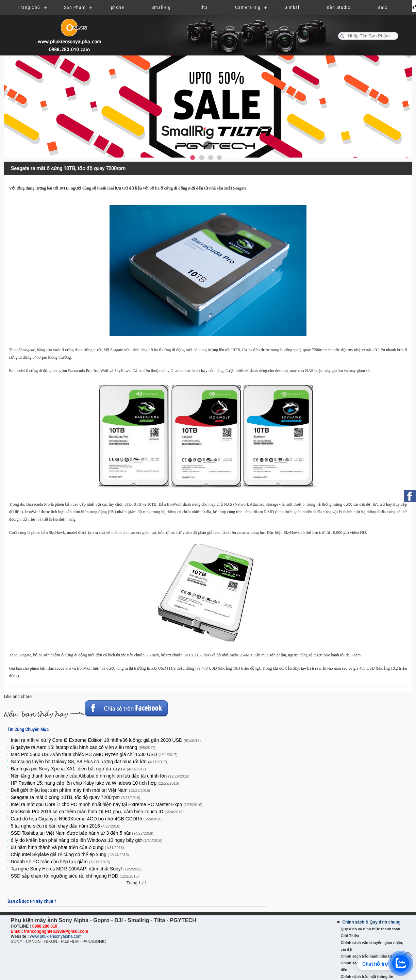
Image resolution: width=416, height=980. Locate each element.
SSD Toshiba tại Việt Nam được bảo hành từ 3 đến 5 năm (82, 833)
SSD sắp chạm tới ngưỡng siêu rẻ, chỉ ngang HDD (75, 876)
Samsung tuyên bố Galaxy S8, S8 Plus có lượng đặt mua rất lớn (89, 762)
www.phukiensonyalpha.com (56, 936)
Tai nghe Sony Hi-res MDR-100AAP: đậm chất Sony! (77, 869)
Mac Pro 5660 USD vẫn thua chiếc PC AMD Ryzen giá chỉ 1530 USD (94, 754)
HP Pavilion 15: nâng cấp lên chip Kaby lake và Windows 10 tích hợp (95, 783)
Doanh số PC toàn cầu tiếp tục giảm (61, 862)
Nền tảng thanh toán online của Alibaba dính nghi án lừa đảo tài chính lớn (100, 776)
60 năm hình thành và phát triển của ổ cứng (68, 847)
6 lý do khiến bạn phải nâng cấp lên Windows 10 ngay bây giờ (87, 840)
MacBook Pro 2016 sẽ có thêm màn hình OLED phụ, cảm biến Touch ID (97, 812)
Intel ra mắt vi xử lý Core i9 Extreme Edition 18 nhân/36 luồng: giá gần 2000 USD (106, 740)
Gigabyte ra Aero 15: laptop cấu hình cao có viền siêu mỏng (83, 747)
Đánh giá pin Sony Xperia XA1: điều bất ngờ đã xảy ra (78, 769)
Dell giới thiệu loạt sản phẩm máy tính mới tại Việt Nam (81, 790)
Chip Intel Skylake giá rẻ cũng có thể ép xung (70, 854)
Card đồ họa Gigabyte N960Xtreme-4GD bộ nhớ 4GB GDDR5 (87, 819)
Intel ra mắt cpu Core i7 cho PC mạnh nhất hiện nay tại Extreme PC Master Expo (107, 804)
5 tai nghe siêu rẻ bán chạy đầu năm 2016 (66, 826)
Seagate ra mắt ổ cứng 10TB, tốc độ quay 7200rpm (76, 797)
